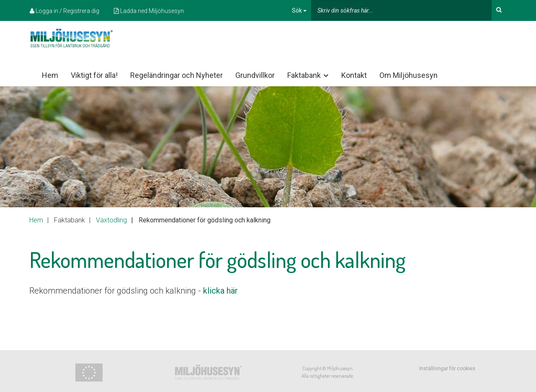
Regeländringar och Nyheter (177, 75)
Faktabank (309, 75)
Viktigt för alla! (94, 75)
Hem (50, 75)
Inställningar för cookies (447, 369)
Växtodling (111, 220)
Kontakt (354, 75)
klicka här (220, 291)
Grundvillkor (255, 75)
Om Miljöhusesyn (408, 75)
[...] (401, 10)
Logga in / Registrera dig (64, 11)
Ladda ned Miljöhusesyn (149, 11)
